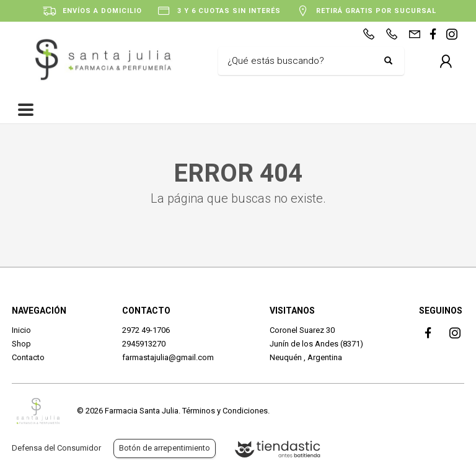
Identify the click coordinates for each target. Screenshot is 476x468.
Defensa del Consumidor (56, 448)
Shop (21, 344)
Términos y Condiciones (225, 411)
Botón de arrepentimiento (165, 448)
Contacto (28, 357)
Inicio (21, 330)
